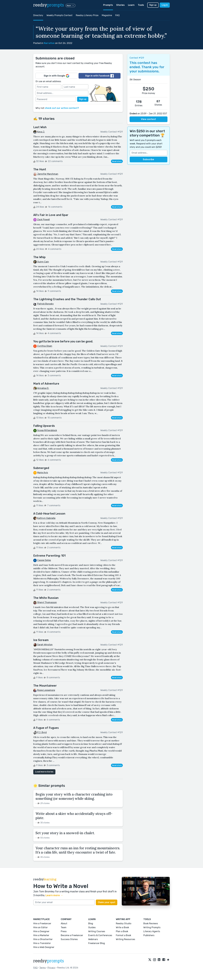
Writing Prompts (152, 927)
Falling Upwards (44, 426)
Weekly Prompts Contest (59, 15)
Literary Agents (152, 931)
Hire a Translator (42, 943)
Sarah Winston (45, 645)
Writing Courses (97, 931)
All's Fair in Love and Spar (51, 215)
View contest (148, 119)
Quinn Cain (43, 262)
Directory (38, 15)
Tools (141, 5)
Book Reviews (151, 923)
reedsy (49, 961)
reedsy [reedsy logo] (49, 5)
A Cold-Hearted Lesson (49, 514)
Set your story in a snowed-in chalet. (65, 833)
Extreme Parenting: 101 (49, 556)
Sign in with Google (56, 76)
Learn (131, 5)
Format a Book (123, 935)
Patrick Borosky (45, 304)
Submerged (41, 468)
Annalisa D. (43, 388)
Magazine (107, 15)
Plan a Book (122, 931)
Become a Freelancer (72, 935)
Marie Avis (43, 473)
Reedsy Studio (124, 923)
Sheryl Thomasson (47, 602)
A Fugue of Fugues (46, 728)
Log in (165, 5)
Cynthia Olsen (45, 346)
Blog (91, 923)
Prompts (108, 5)
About (64, 923)
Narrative (49, 43)
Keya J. (41, 132)
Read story (117, 161)
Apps (70, 6)
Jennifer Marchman (48, 174)
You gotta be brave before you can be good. (63, 341)
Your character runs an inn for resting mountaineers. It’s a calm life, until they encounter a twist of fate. (78, 850)
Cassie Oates (44, 560)
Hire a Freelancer (42, 923)
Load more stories (44, 772)
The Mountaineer (45, 686)
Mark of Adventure (46, 384)
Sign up (153, 5)
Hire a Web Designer (44, 947)
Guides (92, 927)
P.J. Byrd (42, 732)
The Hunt (40, 169)
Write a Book (122, 927)
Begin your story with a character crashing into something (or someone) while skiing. (74, 796)
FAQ (117, 15)
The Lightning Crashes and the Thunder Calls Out (67, 299)
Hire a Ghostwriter (43, 939)
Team (64, 927)
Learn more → (54, 895)
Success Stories (69, 939)
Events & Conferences (100, 935)
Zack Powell (43, 220)
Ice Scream (41, 640)
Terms (43, 968)
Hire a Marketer (41, 935)
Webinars (93, 939)
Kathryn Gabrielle (46, 518)
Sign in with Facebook (99, 76)
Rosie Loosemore (46, 690)
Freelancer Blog (97, 943)
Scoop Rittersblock (47, 430)
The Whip (39, 257)
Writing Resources (125, 939)
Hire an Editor (40, 927)
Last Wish (40, 127)
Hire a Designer (41, 931)
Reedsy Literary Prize (87, 15)
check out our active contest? (62, 108)
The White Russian (46, 598)
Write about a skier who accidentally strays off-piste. (74, 816)
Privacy (51, 968)
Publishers (149, 935)
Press (64, 931)
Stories (120, 5)
